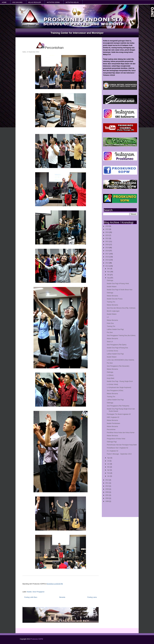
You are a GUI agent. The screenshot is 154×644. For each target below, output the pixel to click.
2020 (107, 245)
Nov (109, 272)
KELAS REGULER (35, 2)
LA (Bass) (110, 375)
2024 (107, 232)
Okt (109, 275)
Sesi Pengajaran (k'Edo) (115, 391)
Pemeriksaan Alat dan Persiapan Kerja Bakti (122, 445)
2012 (107, 480)
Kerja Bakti (110, 378)
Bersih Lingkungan (113, 311)
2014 (107, 263)
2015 (107, 260)
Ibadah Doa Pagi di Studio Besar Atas (120, 290)
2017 (107, 254)
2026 (107, 226)
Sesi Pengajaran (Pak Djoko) (117, 345)
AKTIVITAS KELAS (72, 2)
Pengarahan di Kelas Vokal (116, 439)
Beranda (62, 597)
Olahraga (110, 280)
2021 (107, 242)
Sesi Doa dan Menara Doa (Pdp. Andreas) (121, 308)
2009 (107, 489)
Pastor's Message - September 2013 (119, 454)
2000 (107, 498)
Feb (109, 473)
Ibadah (29, 592)
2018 (107, 251)
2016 (107, 257)
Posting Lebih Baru (31, 597)
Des (109, 269)
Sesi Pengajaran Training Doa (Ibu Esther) (121, 336)
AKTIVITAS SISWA (53, 2)
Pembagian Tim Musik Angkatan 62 (119, 414)
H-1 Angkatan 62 (112, 451)
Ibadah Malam (112, 287)
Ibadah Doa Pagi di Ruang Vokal (118, 284)
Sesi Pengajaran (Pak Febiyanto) (118, 406)
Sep (109, 278)
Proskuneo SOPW (37, 639)
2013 (107, 266)
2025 (107, 229)
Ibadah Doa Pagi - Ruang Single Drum (120, 381)
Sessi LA (110, 342)
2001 (107, 495)
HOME (4, 2)
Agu (109, 458)
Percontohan (111, 430)
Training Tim (111, 302)
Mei (109, 467)
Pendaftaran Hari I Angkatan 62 (117, 448)
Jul (108, 461)
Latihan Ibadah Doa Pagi (115, 329)
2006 (107, 492)
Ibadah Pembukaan (113, 423)
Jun (109, 464)
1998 (107, 501)
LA (108, 317)
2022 (107, 238)
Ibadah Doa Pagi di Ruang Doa (117, 348)
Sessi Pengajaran (38, 592)
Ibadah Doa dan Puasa (115, 299)
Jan (109, 476)
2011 (107, 483)
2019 (107, 248)
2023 (107, 235)
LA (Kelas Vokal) (112, 384)
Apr (109, 470)
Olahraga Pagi (112, 442)
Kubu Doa (110, 323)
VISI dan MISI (17, 2)
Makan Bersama (112, 296)
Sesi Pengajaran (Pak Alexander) (118, 366)
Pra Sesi (110, 332)
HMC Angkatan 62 (113, 417)
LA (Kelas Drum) (112, 351)
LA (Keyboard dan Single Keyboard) (119, 387)
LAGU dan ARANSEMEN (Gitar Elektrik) (120, 360)
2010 (107, 486)
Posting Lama (92, 597)
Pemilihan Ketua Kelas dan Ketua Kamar (121, 433)
